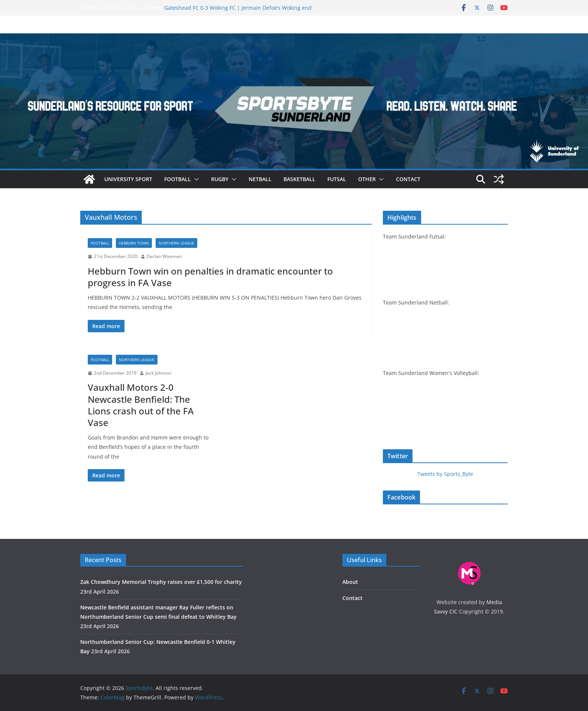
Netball (260, 179)
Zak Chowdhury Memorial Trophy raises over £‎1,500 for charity (161, 582)
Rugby (220, 179)
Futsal (337, 179)
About (350, 582)
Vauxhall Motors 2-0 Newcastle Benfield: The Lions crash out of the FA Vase (141, 405)
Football (178, 179)
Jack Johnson (158, 373)
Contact (408, 179)
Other (367, 179)
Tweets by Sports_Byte (445, 474)
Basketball (299, 179)
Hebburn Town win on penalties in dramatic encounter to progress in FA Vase (210, 277)
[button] (195, 179)
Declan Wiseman (164, 256)
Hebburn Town (134, 243)
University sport (128, 179)
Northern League (176, 243)
